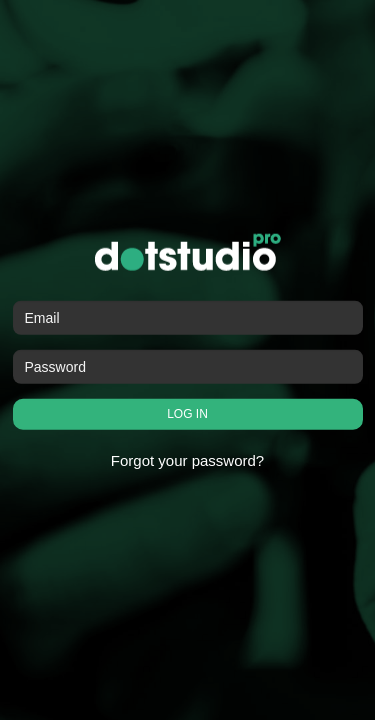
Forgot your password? (187, 460)
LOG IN (187, 414)
